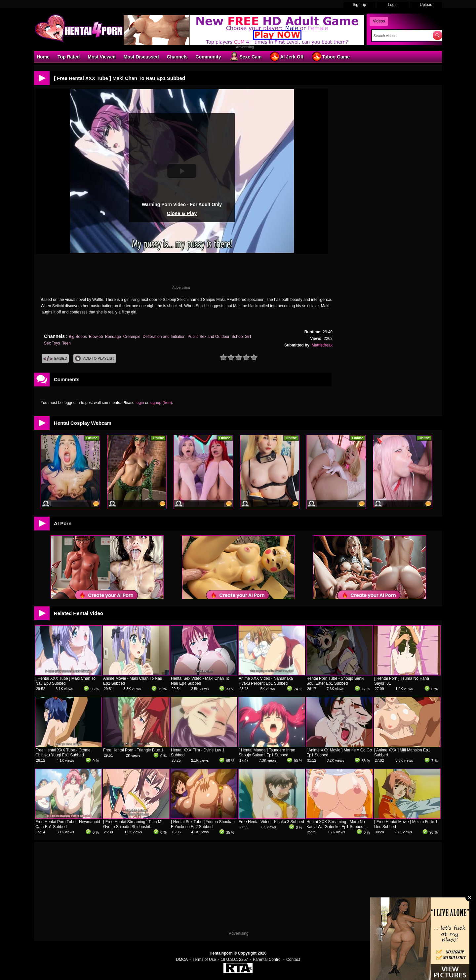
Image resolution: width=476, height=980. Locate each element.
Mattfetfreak (322, 345)
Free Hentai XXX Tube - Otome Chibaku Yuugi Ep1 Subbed (63, 753)
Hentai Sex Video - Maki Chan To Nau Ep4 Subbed (200, 681)
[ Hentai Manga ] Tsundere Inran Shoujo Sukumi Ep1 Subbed (267, 753)
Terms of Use (204, 960)
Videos (379, 21)
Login (393, 5)
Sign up (359, 5)
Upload (426, 5)
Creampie (132, 337)
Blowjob (96, 337)
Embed (55, 359)
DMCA (182, 960)
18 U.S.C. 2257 (234, 960)
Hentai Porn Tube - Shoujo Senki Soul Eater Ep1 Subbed (335, 681)
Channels (177, 57)
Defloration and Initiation (164, 337)
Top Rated (69, 57)
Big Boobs (78, 337)
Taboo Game (331, 56)
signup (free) (161, 403)
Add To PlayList (95, 359)
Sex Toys (52, 343)
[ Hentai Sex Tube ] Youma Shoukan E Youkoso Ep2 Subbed (203, 824)
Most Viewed (102, 57)
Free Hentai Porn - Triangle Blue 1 (133, 750)
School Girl (241, 337)
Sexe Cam (245, 56)
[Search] (401, 36)
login (140, 403)
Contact (293, 960)
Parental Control (267, 960)
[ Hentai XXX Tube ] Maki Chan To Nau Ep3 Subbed (65, 681)
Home (43, 57)
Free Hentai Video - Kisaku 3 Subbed (271, 822)
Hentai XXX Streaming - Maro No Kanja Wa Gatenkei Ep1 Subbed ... (337, 824)
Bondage (113, 337)
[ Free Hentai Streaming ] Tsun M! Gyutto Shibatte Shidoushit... (133, 824)
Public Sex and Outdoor (209, 337)
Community (208, 57)
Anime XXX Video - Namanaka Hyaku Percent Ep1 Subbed (266, 681)
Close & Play (182, 213)
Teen (66, 343)
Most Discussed (141, 57)
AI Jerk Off (286, 56)
